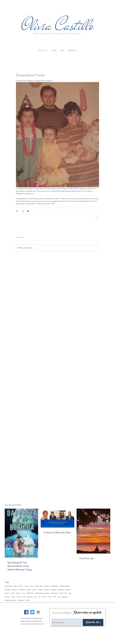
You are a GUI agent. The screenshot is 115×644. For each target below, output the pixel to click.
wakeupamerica (11, 600)
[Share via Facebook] (17, 211)
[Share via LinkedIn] (28, 211)
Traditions (55, 586)
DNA (15, 586)
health (7, 593)
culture (34, 590)
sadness (30, 597)
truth (54, 597)
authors (15, 590)
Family (21, 586)
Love (31, 586)
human (18, 593)
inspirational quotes (42, 593)
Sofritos (47, 586)
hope (13, 593)
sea (36, 597)
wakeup (64, 597)
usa (59, 597)
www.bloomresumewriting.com (32, 624)
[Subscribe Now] (93, 622)
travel (49, 597)
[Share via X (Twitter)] (23, 211)
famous (46, 590)
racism (19, 597)
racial (13, 597)
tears (44, 597)
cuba (28, 590)
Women (8, 590)
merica (7, 597)
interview (54, 593)
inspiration (30, 593)
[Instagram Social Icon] (38, 612)
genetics (61, 590)
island (61, 593)
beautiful (22, 590)
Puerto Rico (39, 586)
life (66, 593)
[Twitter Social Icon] (32, 612)
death (40, 590)
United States (65, 586)
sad (24, 597)
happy (68, 590)
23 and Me (8, 586)
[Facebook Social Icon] (26, 612)
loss (70, 593)
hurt (24, 593)
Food (26, 586)
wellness (21, 600)
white (27, 600)
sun (39, 597)
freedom (54, 590)
